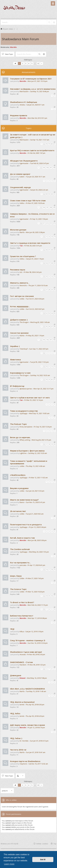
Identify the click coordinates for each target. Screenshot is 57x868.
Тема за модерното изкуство (24, 411)
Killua (22, 632)
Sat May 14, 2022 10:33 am (40, 375)
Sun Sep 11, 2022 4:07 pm (39, 349)
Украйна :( (15, 346)
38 (52, 263)
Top (55, 844)
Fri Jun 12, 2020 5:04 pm (38, 527)
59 (49, 194)
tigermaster (24, 163)
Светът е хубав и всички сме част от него (30, 398)
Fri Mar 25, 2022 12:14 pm (34, 400)
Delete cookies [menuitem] (42, 844)
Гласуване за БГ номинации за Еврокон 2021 (31, 79)
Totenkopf (24, 349)
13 (52, 236)
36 (47, 263)
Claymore (23, 764)
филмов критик (26, 389)
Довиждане (16, 675)
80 (52, 144)
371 (44, 223)
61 (55, 194)
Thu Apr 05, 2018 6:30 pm (35, 705)
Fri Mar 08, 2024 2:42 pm (33, 272)
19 (52, 444)
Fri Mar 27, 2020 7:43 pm (35, 578)
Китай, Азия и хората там (22, 538)
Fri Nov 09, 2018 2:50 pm (36, 654)
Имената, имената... (20, 283)
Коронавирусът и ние (20, 373)
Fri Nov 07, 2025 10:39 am (35, 203)
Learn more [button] (9, 864)
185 (44, 168)
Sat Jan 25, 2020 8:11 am (35, 105)
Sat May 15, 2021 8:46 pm (40, 91)
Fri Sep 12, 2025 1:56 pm (39, 219)
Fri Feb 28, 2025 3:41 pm (33, 246)
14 (55, 236)
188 (54, 168)
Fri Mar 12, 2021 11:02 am (38, 478)
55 (55, 313)
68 (52, 250)
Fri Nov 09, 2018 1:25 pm (37, 665)
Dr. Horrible (24, 741)
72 (52, 366)
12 (49, 236)
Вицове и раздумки (19, 488)
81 (55, 144)
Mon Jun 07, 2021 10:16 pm (38, 81)
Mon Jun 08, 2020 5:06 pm (37, 540)
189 (54, 207)
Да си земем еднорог (20, 174)
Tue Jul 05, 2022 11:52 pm (39, 362)
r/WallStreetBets (18, 475)
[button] (15, 63)
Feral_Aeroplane (26, 427)
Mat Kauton (24, 91)
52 (47, 313)
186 (47, 168)
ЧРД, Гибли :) (16, 738)
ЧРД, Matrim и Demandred (22, 702)
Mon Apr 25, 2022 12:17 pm (44, 389)
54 (52, 313)
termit (22, 705)
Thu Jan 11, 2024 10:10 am (38, 285)
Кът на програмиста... (20, 563)
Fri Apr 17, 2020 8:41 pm (36, 565)
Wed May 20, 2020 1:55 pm (39, 552)
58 (47, 194)
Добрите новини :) (19, 320)
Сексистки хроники (19, 333)
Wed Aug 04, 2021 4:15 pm (41, 440)
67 (49, 250)
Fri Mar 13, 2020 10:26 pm (35, 592)
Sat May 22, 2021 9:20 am (38, 453)
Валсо (22, 502)
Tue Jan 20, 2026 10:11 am (36, 177)
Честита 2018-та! (18, 750)
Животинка (15, 360)
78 (47, 144)
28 (49, 290)
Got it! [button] (43, 860)
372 (47, 223)
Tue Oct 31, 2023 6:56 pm (35, 299)
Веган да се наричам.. (20, 437)
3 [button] (26, 63)
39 (55, 263)
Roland (23, 678)
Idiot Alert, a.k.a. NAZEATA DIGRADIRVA (27, 689)
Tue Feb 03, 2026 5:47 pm (39, 163)
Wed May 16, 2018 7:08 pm (37, 678)
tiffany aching (25, 440)
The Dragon (24, 322)
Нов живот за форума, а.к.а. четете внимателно (33, 89)
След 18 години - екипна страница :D (28, 640)
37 (49, 263)
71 (49, 366)
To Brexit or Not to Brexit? (22, 602)
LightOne (23, 453)
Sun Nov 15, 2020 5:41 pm (35, 502)
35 (47, 326)
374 (54, 223)
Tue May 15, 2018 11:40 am (36, 691)
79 (49, 144)
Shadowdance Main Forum (20, 39)
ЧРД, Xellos (15, 713)
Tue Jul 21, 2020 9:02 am (35, 514)
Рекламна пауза (18, 270)
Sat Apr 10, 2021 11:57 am (40, 140)
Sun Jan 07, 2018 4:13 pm (39, 741)
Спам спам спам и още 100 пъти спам (28, 201)
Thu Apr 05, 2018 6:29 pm (35, 716)
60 (52, 194)
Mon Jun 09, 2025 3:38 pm (35, 232)
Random (23, 665)
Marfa (22, 232)
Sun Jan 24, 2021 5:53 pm (35, 491)
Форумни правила (19, 115)
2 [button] (23, 63)
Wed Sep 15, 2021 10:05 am (39, 413)
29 (52, 290)
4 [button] (29, 63)
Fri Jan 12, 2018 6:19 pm (36, 727)
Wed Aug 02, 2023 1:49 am (40, 322)
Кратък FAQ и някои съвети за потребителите (32, 150)
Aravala (23, 654)
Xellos (22, 203)
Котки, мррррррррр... (20, 306)
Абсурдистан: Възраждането (24, 161)
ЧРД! (12, 629)
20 (55, 444)
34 (47, 596)
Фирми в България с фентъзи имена (27, 451)
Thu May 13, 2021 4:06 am (35, 466)
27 (47, 290)
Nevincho (23, 285)
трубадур (24, 413)
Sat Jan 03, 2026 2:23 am (39, 190)
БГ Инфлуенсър (17, 386)
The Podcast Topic (18, 424)
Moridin (13, 47)
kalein (22, 177)
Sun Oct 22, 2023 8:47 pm (35, 309)
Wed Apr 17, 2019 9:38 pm (37, 618)
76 (47, 569)
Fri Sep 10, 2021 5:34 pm (43, 427)
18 (49, 444)
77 (49, 569)
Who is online (11, 800)
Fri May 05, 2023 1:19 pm (35, 336)
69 (55, 250)
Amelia (22, 105)
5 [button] (32, 63)
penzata (23, 565)
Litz (21, 272)
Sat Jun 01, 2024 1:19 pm (35, 259)
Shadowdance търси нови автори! (26, 652)
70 (47, 366)
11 (47, 236)
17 (47, 444)
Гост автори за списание (22, 296)
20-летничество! (18, 511)
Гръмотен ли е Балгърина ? (23, 256)
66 (47, 250)
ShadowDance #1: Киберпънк (24, 102)
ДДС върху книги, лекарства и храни (27, 725)
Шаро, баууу (16, 576)
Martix (22, 336)
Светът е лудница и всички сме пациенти (30, 243)
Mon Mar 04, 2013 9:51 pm (37, 118)
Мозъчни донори (18, 230)
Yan (21, 246)
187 (51, 168)
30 (55, 290)
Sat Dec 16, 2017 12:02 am (38, 764)
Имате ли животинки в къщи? (24, 500)
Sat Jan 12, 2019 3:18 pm (34, 632)
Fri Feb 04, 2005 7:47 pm (37, 153)
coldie (22, 299)
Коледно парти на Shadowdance (25, 761)
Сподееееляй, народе (20, 187)
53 (49, 313)
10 (47, 276)
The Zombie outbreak (20, 549)
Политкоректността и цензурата (26, 525)
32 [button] (38, 63)
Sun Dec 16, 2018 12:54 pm (38, 643)
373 (51, 223)
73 (55, 366)
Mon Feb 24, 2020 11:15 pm (38, 605)
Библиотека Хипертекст (22, 616)
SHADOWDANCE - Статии (21, 662)
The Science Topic (18, 589)
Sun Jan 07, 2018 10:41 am (36, 752)
